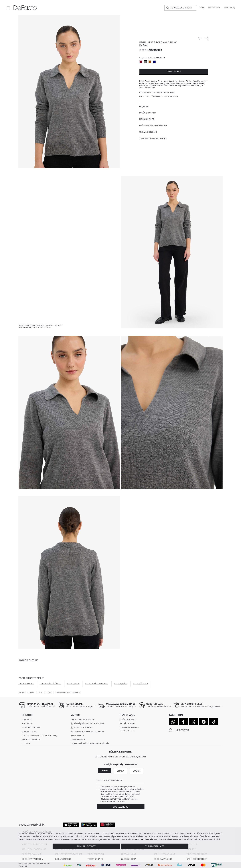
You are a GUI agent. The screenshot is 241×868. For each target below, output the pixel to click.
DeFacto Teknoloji (31, 740)
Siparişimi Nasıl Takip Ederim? (87, 724)
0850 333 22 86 (127, 730)
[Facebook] (183, 722)
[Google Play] (89, 825)
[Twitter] (194, 722)
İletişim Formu (127, 724)
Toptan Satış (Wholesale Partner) (39, 736)
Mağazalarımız (128, 720)
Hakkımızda (27, 724)
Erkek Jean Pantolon (32, 859)
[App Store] (71, 825)
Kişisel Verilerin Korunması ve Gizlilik (90, 744)
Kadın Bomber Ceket (197, 859)
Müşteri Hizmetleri (129, 728)
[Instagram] (204, 722)
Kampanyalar (78, 740)
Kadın (105, 770)
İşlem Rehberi (77, 736)
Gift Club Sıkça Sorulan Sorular (87, 732)
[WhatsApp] (173, 722)
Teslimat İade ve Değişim (153, 138)
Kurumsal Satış (30, 732)
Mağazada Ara (148, 113)
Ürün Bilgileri (147, 119)
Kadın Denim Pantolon (97, 684)
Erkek (120, 771)
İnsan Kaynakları (31, 728)
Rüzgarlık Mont (63, 859)
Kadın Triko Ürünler (51, 684)
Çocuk (137, 771)
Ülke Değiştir (181, 730)
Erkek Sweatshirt (163, 859)
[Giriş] (202, 8)
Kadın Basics (121, 684)
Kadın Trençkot (26, 684)
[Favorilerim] (214, 8)
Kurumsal (27, 720)
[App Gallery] (108, 825)
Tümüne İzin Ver (155, 846)
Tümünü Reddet (86, 846)
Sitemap (26, 744)
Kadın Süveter (140, 684)
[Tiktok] (214, 722)
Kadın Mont (73, 684)
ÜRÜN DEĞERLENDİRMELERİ (153, 126)
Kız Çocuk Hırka (128, 859)
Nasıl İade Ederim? (82, 728)
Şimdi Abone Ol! (120, 807)
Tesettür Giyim (95, 859)
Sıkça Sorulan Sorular (83, 720)
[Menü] (8, 8)
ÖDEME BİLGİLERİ (148, 132)
